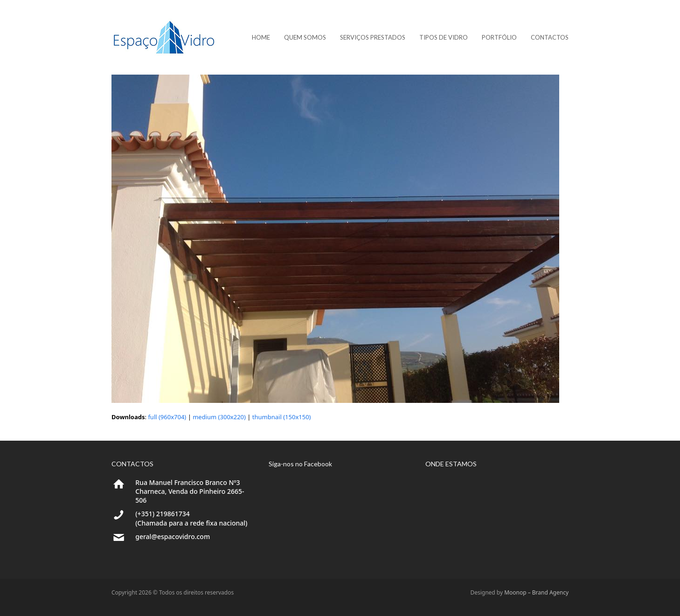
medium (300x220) (219, 417)
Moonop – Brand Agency (536, 592)
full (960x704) (167, 417)
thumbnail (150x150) (282, 417)
